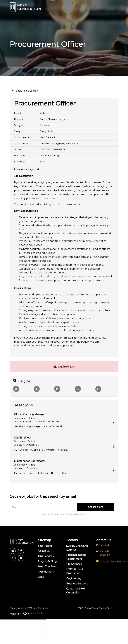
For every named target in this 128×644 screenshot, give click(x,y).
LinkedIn (105, 545)
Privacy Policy (106, 608)
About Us (44, 551)
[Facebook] (37, 389)
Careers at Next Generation (76, 591)
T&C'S (80, 608)
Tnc (86, 514)
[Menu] (117, 7)
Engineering (74, 578)
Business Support (77, 583)
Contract (45, 125)
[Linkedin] (57, 389)
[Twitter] (16, 389)
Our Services (46, 556)
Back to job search (27, 91)
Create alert (93, 507)
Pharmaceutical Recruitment (76, 557)
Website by (27, 614)
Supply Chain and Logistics (54, 119)
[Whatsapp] (98, 389)
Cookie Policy (91, 608)
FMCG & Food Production (74, 571)
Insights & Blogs (48, 561)
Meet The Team (48, 567)
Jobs (41, 577)
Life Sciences (74, 564)
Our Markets (46, 572)
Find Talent (45, 546)
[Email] (78, 389)
